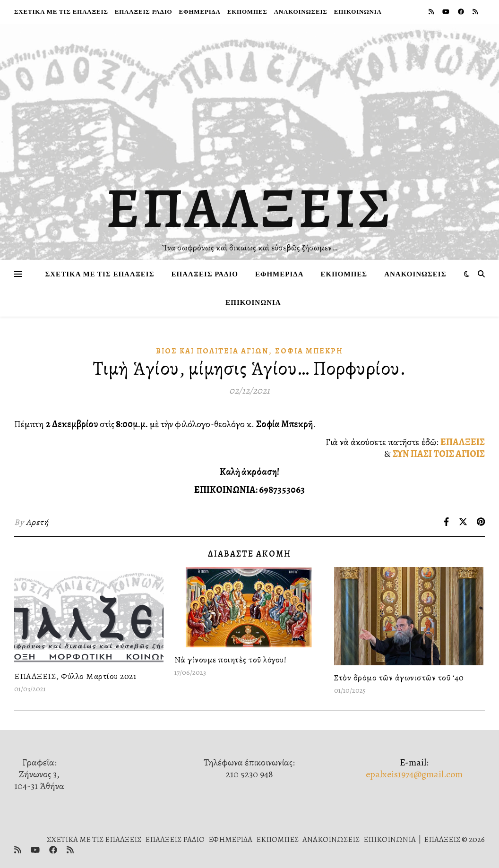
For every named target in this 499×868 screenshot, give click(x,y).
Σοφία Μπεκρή (309, 351)
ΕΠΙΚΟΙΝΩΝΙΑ (358, 12)
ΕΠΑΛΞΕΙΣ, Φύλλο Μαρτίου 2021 (75, 676)
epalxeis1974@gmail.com (414, 774)
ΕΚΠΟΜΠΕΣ (247, 12)
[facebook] (462, 12)
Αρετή (37, 522)
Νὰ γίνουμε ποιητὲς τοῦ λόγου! (231, 660)
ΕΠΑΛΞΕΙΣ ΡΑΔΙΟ (144, 12)
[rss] (432, 12)
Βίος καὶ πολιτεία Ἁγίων (212, 351)
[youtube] (447, 12)
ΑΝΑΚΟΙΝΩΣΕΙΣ (301, 12)
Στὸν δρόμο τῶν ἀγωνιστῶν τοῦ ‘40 (399, 678)
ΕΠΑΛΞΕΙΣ (250, 208)
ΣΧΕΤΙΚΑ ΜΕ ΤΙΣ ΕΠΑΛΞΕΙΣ (61, 12)
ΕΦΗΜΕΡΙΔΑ (199, 12)
